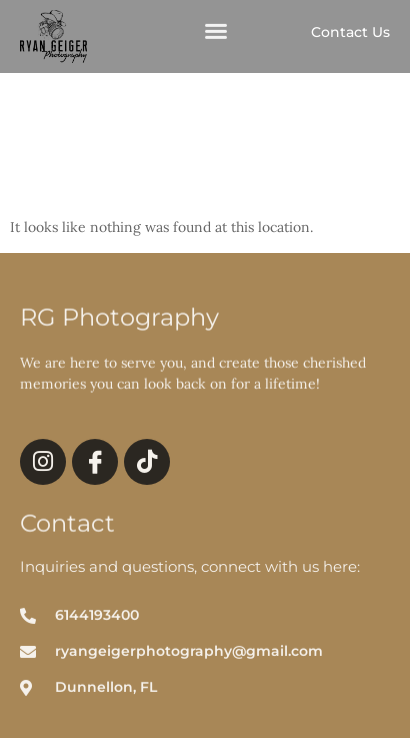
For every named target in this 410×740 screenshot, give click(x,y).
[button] (216, 32)
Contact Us (350, 32)
